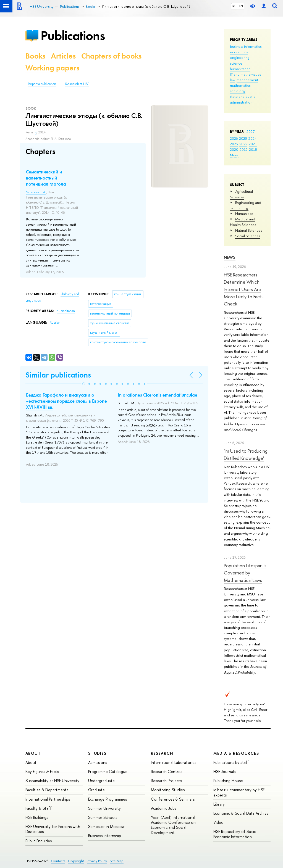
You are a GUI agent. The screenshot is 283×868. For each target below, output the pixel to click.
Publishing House (228, 781)
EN (241, 6)
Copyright (76, 861)
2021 (253, 144)
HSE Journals (224, 771)
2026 (234, 138)
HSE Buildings (37, 817)
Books (35, 56)
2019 (244, 149)
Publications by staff (231, 762)
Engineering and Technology (246, 205)
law (233, 80)
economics (239, 52)
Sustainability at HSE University (52, 781)
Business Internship (105, 836)
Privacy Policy (97, 861)
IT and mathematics (245, 74)
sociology (238, 91)
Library (219, 804)
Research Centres (167, 771)
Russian (55, 323)
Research (162, 753)
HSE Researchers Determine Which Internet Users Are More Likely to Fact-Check (244, 289)
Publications (73, 35)
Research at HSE (77, 84)
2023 (234, 144)
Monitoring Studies (168, 790)
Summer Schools (103, 817)
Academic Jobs (164, 808)
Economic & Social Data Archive (241, 813)
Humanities (244, 213)
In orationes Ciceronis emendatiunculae (158, 395)
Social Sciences (248, 236)
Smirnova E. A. (36, 192)
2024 (253, 138)
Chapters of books (111, 56)
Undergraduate (101, 781)
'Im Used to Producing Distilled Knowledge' (246, 454)
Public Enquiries (39, 841)
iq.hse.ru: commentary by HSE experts (239, 792)
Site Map (117, 861)
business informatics (246, 46)
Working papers (52, 68)
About (33, 753)
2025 (243, 138)
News (230, 257)
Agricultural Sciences (241, 194)
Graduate (96, 790)
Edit (268, 860)
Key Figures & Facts (42, 771)
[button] (84, 384)
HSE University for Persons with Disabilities (53, 829)
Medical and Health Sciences (243, 222)
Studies (97, 753)
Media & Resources (236, 753)
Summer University (104, 808)
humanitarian (240, 69)
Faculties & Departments (47, 790)
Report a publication (42, 84)
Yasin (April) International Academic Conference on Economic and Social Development (173, 825)
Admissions (98, 762)
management (247, 80)
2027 (251, 131)
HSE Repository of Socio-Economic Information (236, 834)
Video (218, 822)
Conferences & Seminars (173, 799)
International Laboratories (174, 762)
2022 (243, 144)
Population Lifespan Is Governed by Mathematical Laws (245, 573)
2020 (234, 149)
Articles (63, 56)
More (234, 155)
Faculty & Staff (39, 808)
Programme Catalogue (108, 771)
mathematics (240, 85)
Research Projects (166, 781)
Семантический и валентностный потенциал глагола (46, 178)
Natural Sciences (249, 230)
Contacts (58, 861)
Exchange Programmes (108, 799)
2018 (253, 149)
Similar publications (58, 375)
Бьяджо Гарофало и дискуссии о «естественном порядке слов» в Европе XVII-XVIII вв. (66, 401)
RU (234, 6)
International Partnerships (48, 799)
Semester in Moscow (106, 826)
